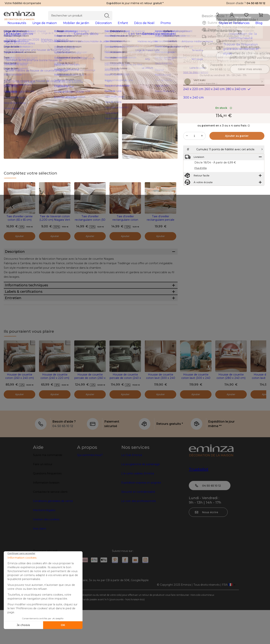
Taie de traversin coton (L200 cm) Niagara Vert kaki (55, 226)
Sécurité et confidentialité (138, 526)
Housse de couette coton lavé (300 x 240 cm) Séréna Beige (161, 412)
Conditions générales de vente (53, 535)
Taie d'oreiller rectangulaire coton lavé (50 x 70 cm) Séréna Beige (125, 227)
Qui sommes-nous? (90, 489)
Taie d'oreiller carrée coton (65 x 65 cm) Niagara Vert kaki (19, 226)
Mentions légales (44, 544)
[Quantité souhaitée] (194, 150)
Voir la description (196, 78)
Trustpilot (199, 503)
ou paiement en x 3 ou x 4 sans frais (224, 140)
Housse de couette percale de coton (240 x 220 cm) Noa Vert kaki (125, 412)
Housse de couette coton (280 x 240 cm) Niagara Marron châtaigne (231, 414)
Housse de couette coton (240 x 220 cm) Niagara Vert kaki (55, 412)
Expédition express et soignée (141, 517)
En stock (224, 122)
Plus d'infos (201, 191)
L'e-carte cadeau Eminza (138, 507)
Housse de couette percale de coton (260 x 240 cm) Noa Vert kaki (90, 412)
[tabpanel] (103, 27)
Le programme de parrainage (141, 498)
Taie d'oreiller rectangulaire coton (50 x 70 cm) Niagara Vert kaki (90, 227)
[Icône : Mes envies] (262, 62)
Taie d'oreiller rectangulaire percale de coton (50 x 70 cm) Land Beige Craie (160, 227)
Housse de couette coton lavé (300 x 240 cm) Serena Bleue (196, 412)
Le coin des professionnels (139, 535)
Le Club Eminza (132, 489)
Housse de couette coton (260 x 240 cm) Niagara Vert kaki (19, 412)
